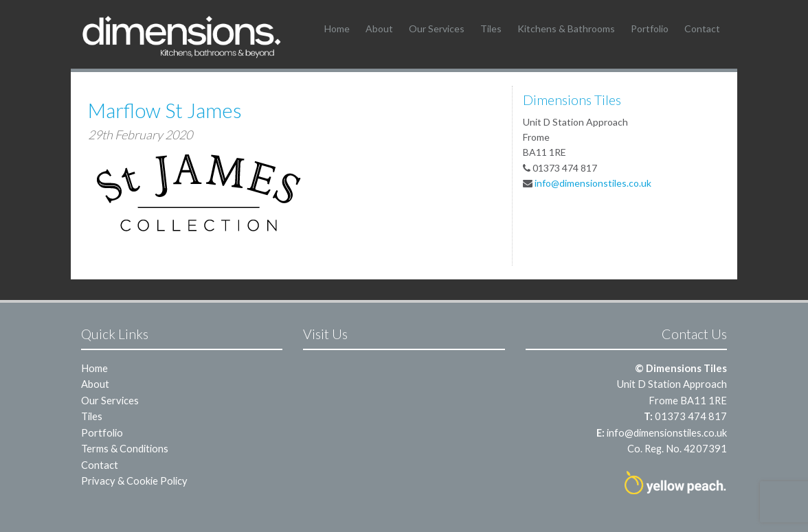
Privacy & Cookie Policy (134, 481)
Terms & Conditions (125, 448)
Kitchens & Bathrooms (566, 28)
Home (337, 28)
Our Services (437, 28)
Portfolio (650, 28)
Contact (702, 28)
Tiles (491, 28)
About (379, 28)
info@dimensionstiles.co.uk (593, 183)
